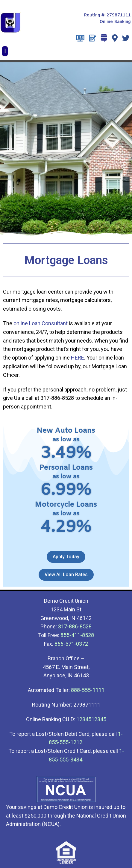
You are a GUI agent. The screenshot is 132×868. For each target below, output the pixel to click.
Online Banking (115, 22)
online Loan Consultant (41, 323)
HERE (78, 358)
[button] (5, 51)
